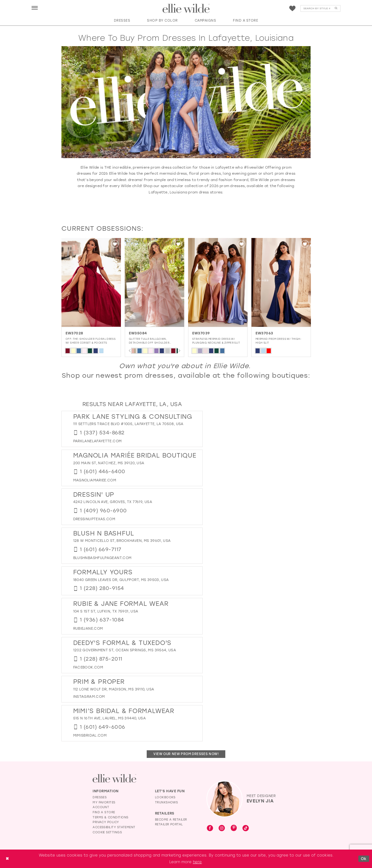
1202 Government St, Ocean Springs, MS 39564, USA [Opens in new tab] (125, 650)
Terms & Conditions (110, 817)
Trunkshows (167, 802)
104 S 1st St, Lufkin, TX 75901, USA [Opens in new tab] (106, 611)
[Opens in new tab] (98, 441)
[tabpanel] (82, 297)
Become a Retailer (171, 819)
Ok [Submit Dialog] (364, 858)
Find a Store (104, 812)
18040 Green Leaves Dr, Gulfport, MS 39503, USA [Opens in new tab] (121, 580)
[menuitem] (35, 8)
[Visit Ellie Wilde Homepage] (114, 778)
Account (101, 807)
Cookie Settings (107, 832)
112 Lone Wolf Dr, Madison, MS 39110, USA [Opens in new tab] (114, 689)
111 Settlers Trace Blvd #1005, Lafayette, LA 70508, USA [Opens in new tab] (128, 424)
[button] (35, 8)
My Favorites (104, 802)
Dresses (100, 797)
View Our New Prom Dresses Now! (186, 754)
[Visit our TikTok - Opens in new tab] (246, 829)
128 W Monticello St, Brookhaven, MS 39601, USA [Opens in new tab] (122, 541)
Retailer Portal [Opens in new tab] (169, 824)
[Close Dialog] (7, 859)
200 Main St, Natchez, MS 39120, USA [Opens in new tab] (109, 463)
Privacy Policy (106, 822)
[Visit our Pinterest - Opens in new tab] (234, 828)
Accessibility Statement (114, 827)
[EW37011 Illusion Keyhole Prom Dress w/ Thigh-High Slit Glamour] (82, 283)
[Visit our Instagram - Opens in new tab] (222, 829)
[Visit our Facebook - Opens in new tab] (210, 829)
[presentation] (145, 283)
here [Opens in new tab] (197, 862)
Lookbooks (165, 797)
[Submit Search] (336, 9)
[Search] (320, 9)
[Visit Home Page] (186, 9)
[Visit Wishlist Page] (292, 9)
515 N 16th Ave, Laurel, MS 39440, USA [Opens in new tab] (110, 718)
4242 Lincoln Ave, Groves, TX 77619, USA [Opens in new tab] (113, 502)
